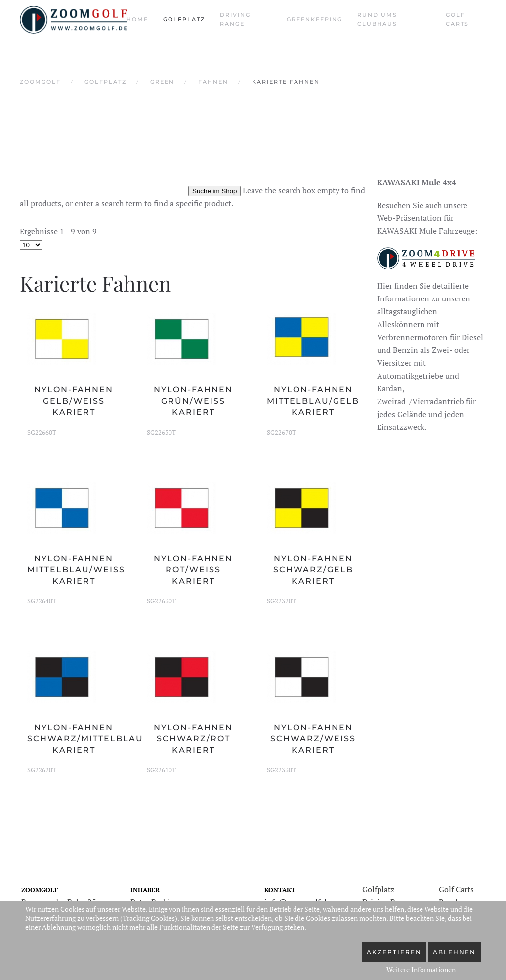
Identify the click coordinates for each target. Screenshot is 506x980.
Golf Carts (457, 19)
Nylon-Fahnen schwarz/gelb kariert (313, 570)
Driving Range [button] (235, 19)
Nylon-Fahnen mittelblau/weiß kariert (76, 570)
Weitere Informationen (421, 969)
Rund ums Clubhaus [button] (377, 19)
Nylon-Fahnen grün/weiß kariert (193, 401)
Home (137, 19)
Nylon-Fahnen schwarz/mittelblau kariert (85, 739)
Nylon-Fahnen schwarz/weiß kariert (313, 739)
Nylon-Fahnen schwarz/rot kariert (193, 739)
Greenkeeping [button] (315, 19)
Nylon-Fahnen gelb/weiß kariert (74, 401)
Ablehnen (454, 952)
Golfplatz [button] (184, 19)
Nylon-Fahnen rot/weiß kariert (193, 570)
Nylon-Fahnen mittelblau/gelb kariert (313, 401)
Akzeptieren (394, 952)
